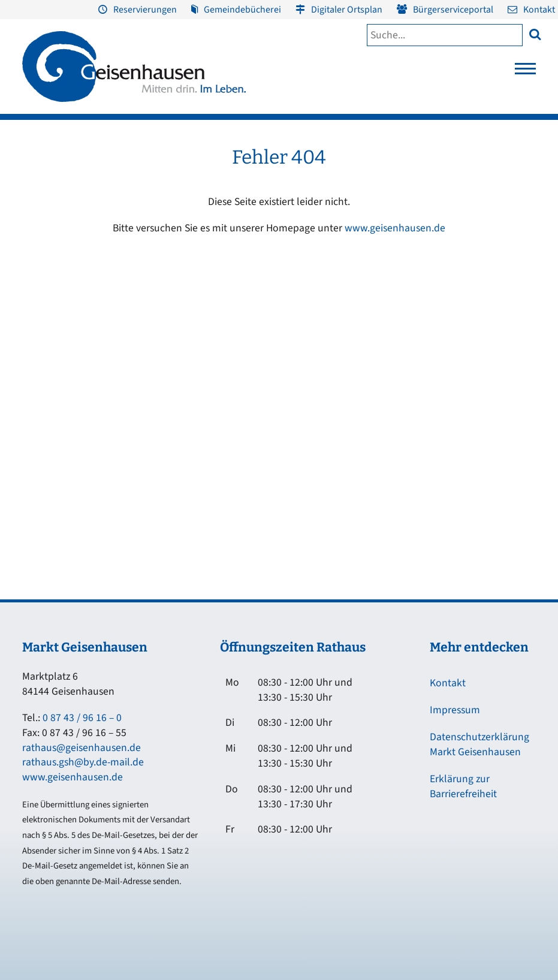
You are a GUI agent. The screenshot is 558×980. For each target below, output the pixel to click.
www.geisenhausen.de (395, 228)
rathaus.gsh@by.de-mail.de (83, 762)
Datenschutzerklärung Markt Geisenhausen (479, 744)
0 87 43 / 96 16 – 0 (82, 718)
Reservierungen (145, 10)
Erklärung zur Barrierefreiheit (463, 786)
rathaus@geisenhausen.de (82, 748)
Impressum (455, 710)
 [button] (535, 34)
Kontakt (539, 10)
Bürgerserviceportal (453, 10)
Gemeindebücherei (242, 10)
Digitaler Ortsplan (347, 10)
